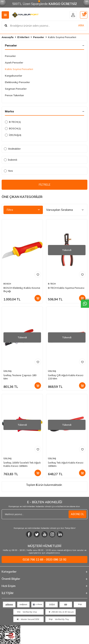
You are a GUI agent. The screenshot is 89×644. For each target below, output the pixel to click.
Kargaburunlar (13, 76)
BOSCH (13, 129)
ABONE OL (77, 514)
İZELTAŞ (13, 135)
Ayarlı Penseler (14, 63)
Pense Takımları (14, 95)
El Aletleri (23, 37)
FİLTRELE (45, 185)
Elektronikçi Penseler (17, 82)
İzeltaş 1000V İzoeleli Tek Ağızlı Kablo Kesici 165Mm (22, 464)
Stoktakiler (12, 149)
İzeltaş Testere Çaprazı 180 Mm (20, 377)
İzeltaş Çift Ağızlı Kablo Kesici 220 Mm (66, 377)
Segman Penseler (16, 89)
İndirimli (11, 160)
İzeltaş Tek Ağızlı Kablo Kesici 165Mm (66, 464)
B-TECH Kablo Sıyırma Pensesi (66, 288)
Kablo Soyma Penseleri (19, 69)
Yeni (8, 171)
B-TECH (13, 122)
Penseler (39, 37)
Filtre (23, 210)
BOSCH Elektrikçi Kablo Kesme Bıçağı (22, 289)
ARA (81, 25)
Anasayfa (8, 37)
